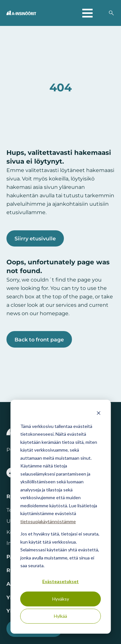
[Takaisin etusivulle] (21, 13)
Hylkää (60, 616)
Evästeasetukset (60, 581)
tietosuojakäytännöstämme (48, 521)
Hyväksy (61, 599)
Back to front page (39, 339)
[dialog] (60, 517)
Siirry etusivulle (35, 238)
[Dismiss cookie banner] (98, 414)
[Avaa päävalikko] (87, 13)
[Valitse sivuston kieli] (100, 13)
